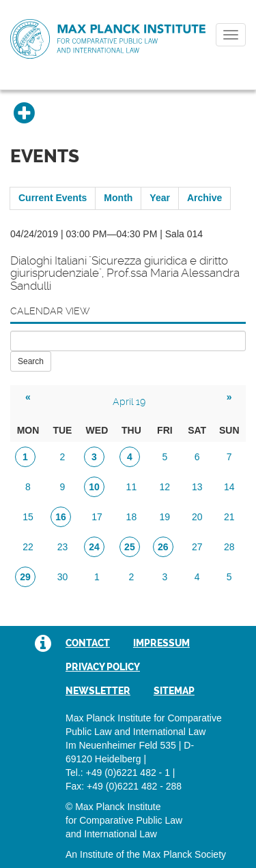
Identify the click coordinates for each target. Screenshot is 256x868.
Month (118, 198)
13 (197, 487)
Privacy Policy (103, 667)
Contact (88, 643)
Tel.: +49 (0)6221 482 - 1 (118, 773)
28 (229, 547)
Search (31, 361)
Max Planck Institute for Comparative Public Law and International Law (108, 40)
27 (197, 547)
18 (132, 517)
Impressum (161, 643)
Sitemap (174, 691)
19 (165, 517)
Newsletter (98, 691)
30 (63, 577)
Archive (204, 198)
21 (229, 517)
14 (229, 487)
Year (160, 198)
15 (28, 517)
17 (97, 517)
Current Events (53, 198)
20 (197, 517)
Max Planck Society (184, 854)
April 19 (129, 402)
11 (132, 487)
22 (28, 547)
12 (165, 487)
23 (63, 547)
